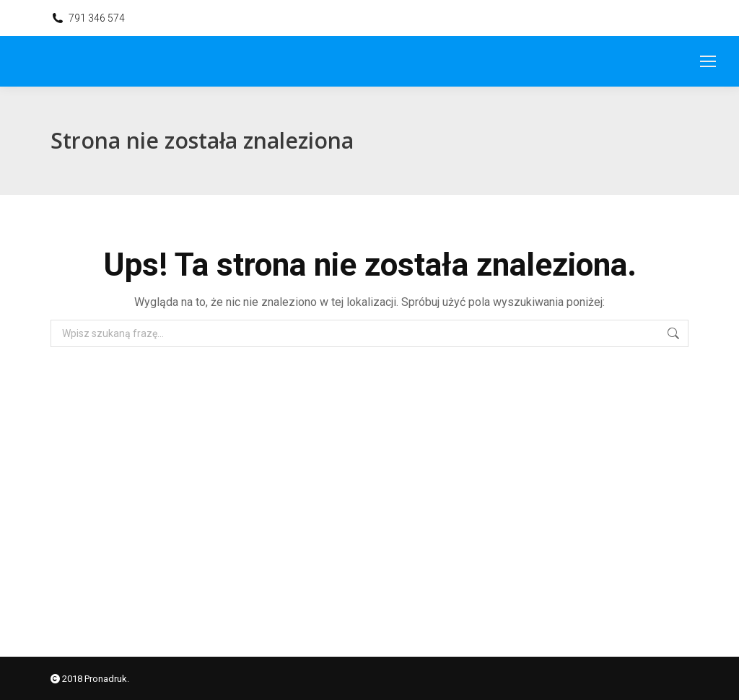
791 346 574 (97, 18)
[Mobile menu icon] (708, 61)
